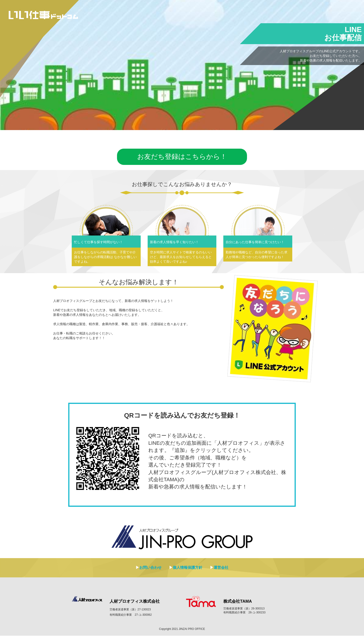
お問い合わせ (150, 570)
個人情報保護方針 (188, 570)
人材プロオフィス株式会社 (135, 604)
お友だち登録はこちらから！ (182, 158)
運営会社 (221, 570)
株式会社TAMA (238, 604)
